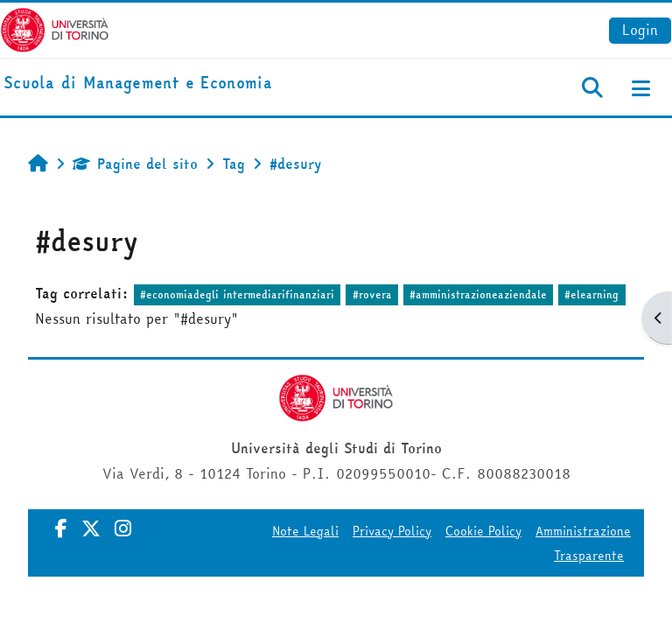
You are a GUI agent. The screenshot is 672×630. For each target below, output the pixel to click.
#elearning (591, 294)
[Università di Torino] (55, 28)
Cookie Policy (483, 531)
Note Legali (305, 531)
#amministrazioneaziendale (478, 294)
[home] (138, 84)
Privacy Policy (392, 531)
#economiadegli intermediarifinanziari (237, 294)
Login (640, 30)
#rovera (372, 294)
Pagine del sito (135, 164)
